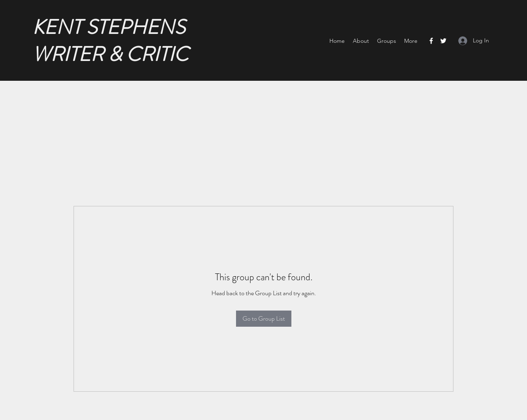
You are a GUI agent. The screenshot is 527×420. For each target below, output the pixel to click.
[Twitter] (443, 41)
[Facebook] (431, 41)
